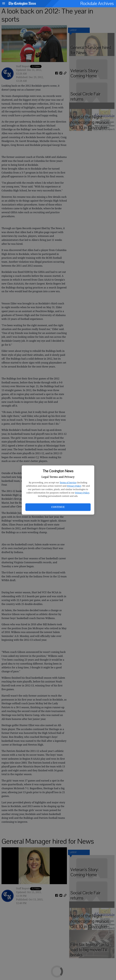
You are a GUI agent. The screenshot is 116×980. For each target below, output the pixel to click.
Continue (58, 507)
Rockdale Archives (97, 4)
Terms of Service (68, 482)
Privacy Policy (74, 486)
